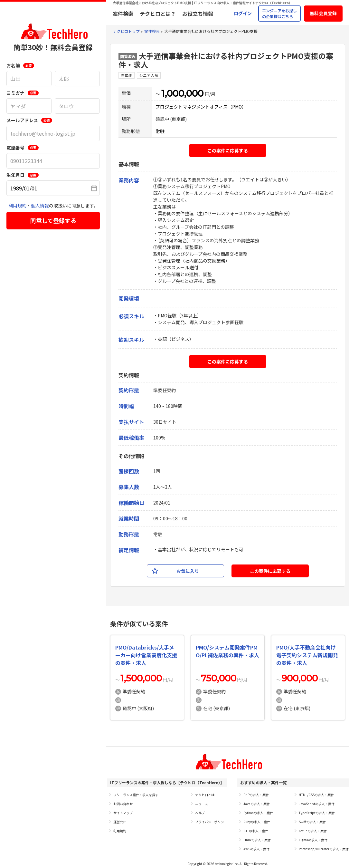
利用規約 (17, 206)
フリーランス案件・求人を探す (136, 795)
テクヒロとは (205, 795)
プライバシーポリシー (211, 822)
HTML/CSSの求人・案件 (316, 795)
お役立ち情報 (198, 14)
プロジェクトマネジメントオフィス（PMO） (201, 107)
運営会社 (120, 822)
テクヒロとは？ (158, 14)
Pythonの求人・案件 (258, 813)
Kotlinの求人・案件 (313, 831)
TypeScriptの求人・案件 (317, 813)
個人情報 (40, 206)
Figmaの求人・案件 (313, 840)
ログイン (243, 13)
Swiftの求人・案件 (312, 822)
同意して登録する (53, 220)
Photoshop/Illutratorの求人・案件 (324, 849)
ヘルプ (200, 813)
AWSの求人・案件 (256, 849)
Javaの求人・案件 (257, 804)
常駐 (160, 131)
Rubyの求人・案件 (257, 822)
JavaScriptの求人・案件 (317, 804)
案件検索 (123, 14)
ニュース (202, 804)
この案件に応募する (228, 150)
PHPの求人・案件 (256, 795)
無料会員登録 (323, 13)
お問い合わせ (123, 804)
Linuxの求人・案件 (257, 840)
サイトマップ (123, 813)
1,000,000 (182, 93)
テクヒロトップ (126, 31)
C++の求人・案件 (256, 831)
